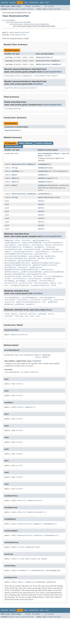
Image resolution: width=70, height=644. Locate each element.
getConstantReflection (28, 261)
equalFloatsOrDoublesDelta (28, 302)
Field (17, 9)
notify (51, 314)
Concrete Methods (13, 146)
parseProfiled (11, 283)
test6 (40, 218)
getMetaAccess (36, 267)
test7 (40, 222)
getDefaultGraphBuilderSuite (18, 265)
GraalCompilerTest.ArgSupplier (19, 76)
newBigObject (44, 164)
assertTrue (47, 300)
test (60, 283)
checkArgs (50, 247)
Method (31, 9)
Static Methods (26, 143)
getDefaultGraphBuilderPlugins (46, 263)
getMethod (52, 302)
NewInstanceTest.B (44, 57)
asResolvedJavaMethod (32, 243)
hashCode (42, 314)
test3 (40, 208)
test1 (40, 201)
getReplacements (12, 272)
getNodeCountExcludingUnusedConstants (22, 270)
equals (14, 314)
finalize (23, 314)
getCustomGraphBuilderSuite (17, 263)
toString (19, 316)
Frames (28, 6)
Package (13, 3)
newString (42, 197)
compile (8, 252)
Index (42, 3)
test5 (40, 215)
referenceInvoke (41, 283)
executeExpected (36, 256)
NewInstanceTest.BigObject (48, 61)
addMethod (9, 240)
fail (44, 302)
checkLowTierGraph (32, 249)
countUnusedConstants (23, 252)
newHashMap (43, 171)
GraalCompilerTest (18, 35)
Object (57, 153)
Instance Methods (44, 143)
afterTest (26, 240)
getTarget (38, 276)
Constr (23, 9)
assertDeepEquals (46, 153)
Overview (4, 3)
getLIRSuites (10, 267)
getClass (33, 314)
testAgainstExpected (20, 285)
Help (47, 3)
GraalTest (38, 84)
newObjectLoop (44, 178)
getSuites (27, 276)
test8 (40, 225)
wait (27, 316)
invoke (7, 279)
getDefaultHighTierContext (45, 265)
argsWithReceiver (12, 243)
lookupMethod (49, 279)
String (15, 168)
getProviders (47, 270)
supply (53, 283)
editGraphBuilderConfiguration (19, 254)
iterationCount (34, 279)
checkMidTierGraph (51, 249)
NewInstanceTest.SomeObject (49, 64)
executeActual (41, 254)
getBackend (50, 256)
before (48, 245)
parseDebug (9, 281)
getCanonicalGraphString (16, 258)
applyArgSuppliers (41, 240)
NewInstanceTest (22, 32)
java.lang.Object (9, 20)
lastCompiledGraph (13, 109)
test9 (40, 229)
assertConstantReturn (53, 243)
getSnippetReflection (36, 274)
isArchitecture (19, 279)
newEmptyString (45, 168)
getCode (32, 258)
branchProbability (13, 247)
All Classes (49, 6)
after (18, 240)
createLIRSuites (42, 252)
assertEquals (10, 245)
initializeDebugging (53, 276)
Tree (26, 3)
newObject (42, 175)
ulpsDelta (30, 304)
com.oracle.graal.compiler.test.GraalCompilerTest (29, 24)
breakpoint (28, 247)
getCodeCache (10, 261)
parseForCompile (47, 281)
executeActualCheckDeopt (16, 256)
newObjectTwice (45, 182)
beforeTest (58, 245)
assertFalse (10, 300)
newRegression (44, 185)
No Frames (36, 6)
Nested (11, 9)
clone (7, 314)
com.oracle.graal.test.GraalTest (18, 22)
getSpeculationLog (13, 276)
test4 (40, 211)
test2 (40, 204)
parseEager (21, 281)
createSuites (57, 252)
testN (53, 285)
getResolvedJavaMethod (31, 272)
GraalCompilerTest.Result (46, 76)
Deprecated (34, 3)
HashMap (15, 171)
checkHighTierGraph (13, 249)
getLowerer (23, 267)
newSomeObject (44, 194)
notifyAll (9, 316)
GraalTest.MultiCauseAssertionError (21, 88)
